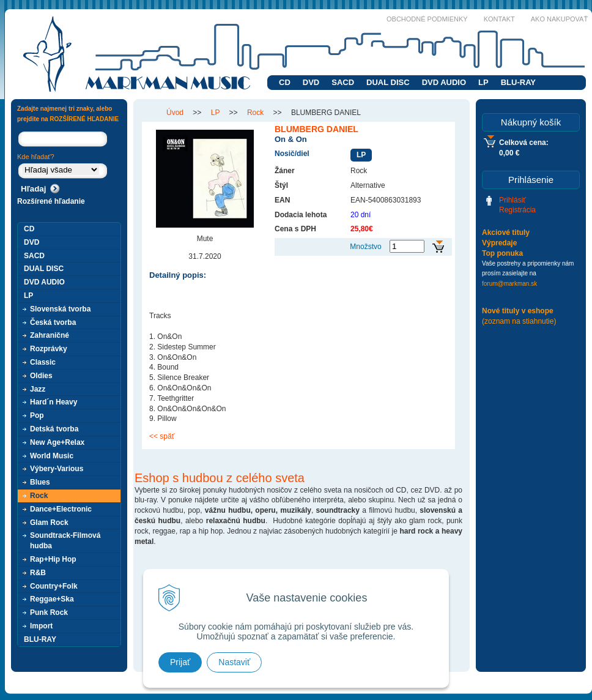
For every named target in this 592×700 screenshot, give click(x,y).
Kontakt (499, 19)
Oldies (41, 376)
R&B (38, 573)
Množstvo (365, 247)
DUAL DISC (388, 82)
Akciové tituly (506, 233)
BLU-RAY (518, 82)
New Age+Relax (57, 442)
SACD (343, 82)
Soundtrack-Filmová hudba (65, 541)
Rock (39, 496)
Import (41, 626)
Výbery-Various (57, 469)
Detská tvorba (54, 429)
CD (285, 82)
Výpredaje (499, 243)
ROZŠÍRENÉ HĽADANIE (84, 119)
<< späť (162, 436)
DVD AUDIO (444, 82)
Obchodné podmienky (427, 19)
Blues (40, 482)
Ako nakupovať (559, 19)
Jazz (38, 389)
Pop (37, 415)
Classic (43, 362)
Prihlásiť (512, 200)
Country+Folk (54, 586)
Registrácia (517, 210)
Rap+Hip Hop (53, 559)
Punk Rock (49, 612)
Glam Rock (49, 523)
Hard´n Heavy (54, 402)
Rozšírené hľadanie (51, 201)
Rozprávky (49, 349)
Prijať (180, 662)
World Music (52, 456)
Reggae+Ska (52, 599)
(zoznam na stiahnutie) (519, 321)
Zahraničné (50, 335)
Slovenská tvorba (60, 309)
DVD (311, 82)
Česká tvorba (53, 322)
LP (483, 82)
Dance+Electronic (61, 509)
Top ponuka (502, 253)
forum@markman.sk (509, 284)
